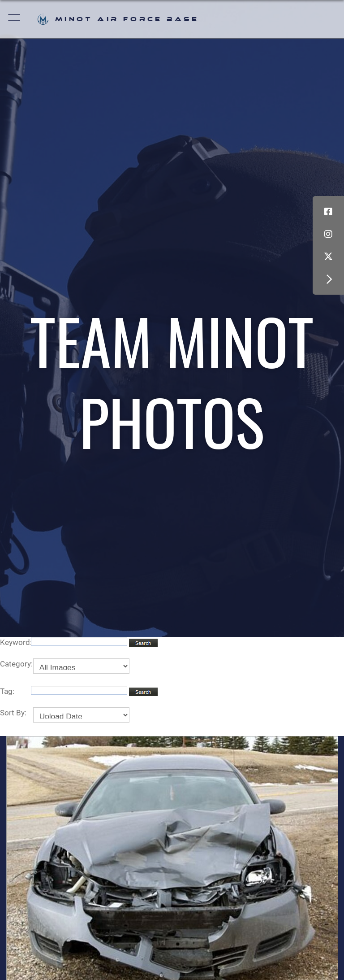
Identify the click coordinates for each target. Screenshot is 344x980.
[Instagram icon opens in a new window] (328, 234)
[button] (15, 19)
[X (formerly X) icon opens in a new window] (328, 257)
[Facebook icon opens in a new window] (328, 212)
